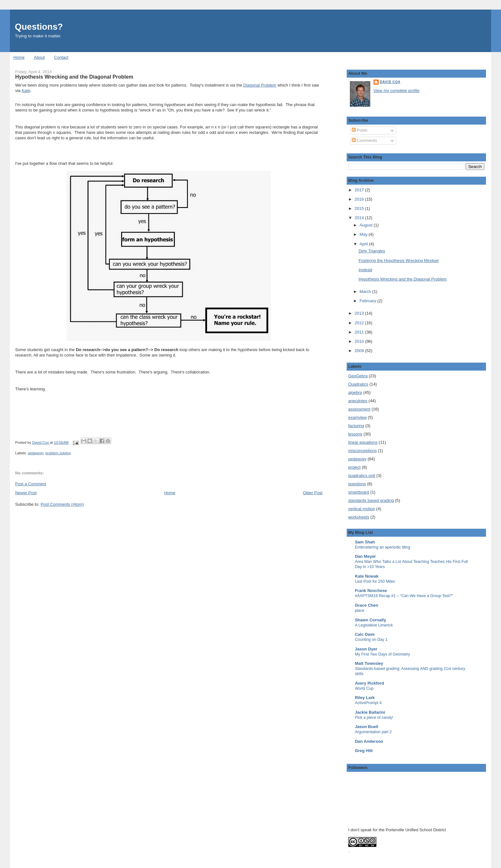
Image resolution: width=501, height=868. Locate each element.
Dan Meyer (366, 556)
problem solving (58, 453)
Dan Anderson (369, 741)
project (355, 467)
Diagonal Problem (260, 85)
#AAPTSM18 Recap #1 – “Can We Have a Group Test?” (404, 596)
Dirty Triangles (372, 251)
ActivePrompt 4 (368, 703)
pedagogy (36, 453)
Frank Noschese (371, 591)
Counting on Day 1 (371, 640)
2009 (360, 351)
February (368, 301)
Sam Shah (365, 542)
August (366, 225)
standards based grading (371, 500)
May (364, 234)
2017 (360, 190)
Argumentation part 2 (373, 732)
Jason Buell (367, 727)
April (364, 244)
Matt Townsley (369, 663)
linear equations (363, 442)
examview (358, 417)
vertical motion (362, 509)
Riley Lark (365, 698)
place (360, 611)
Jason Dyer (366, 649)
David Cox (390, 82)
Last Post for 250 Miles (375, 581)
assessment (359, 409)
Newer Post (26, 493)
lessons (355, 434)
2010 (360, 341)
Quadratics (358, 384)
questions (357, 484)
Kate (26, 91)
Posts (359, 130)
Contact (61, 57)
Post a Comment (31, 484)
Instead (365, 270)
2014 (360, 218)
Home (19, 57)
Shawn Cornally (371, 620)
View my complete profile (397, 91)
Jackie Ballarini (370, 712)
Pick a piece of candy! (374, 718)
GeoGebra (358, 376)
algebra (355, 392)
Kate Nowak (367, 576)
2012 (360, 323)
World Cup (364, 688)
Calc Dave (365, 634)
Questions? (39, 27)
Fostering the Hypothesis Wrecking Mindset (398, 261)
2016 (360, 199)
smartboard (359, 492)
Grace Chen (367, 605)
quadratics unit (362, 476)
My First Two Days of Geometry (383, 654)
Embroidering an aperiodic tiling (383, 547)
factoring (356, 426)
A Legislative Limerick (374, 625)
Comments (364, 140)
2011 (360, 332)
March (366, 292)
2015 (360, 208)
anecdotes (358, 401)
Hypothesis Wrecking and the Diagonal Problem (403, 279)
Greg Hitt (364, 751)
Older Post (313, 493)
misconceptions (363, 451)
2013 (360, 313)
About (39, 57)
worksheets (359, 517)
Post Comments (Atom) (62, 504)
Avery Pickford (370, 683)
